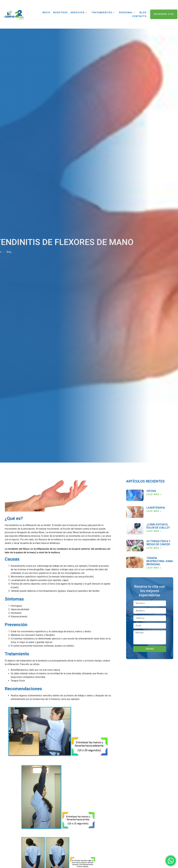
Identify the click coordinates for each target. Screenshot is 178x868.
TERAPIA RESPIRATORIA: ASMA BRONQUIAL (160, 561)
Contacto (139, 16)
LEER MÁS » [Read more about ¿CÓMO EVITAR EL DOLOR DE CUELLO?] (154, 531)
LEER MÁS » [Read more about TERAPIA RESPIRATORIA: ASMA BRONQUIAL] (154, 568)
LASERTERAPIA (156, 508)
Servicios (79, 13)
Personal (127, 13)
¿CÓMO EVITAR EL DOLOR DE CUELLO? (158, 526)
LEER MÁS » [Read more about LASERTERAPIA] (154, 511)
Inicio (46, 13)
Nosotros (60, 13)
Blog (143, 13)
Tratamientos (103, 13)
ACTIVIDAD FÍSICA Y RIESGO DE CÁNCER (158, 543)
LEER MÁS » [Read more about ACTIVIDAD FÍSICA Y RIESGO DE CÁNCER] (154, 548)
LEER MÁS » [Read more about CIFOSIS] (154, 494)
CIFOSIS (151, 491)
